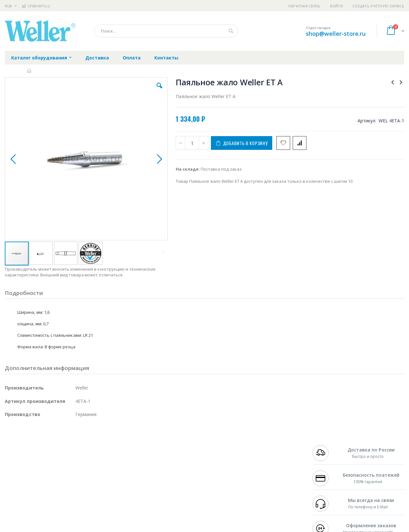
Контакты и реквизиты (267, 445)
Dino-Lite (55, 477)
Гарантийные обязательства (171, 445)
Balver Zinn (16, 464)
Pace (55, 445)
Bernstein (14, 502)
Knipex (36, 502)
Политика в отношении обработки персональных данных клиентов (177, 474)
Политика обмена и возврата (172, 458)
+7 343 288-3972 (327, 458)
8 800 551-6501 (328, 464)
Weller (72, 445)
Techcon (59, 489)
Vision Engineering (23, 477)
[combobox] (166, 31)
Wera (54, 502)
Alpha (39, 464)
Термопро (76, 452)
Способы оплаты (261, 470)
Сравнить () (36, 6)
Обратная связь (304, 6)
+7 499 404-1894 (327, 445)
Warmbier (35, 489)
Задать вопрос (157, 489)
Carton (76, 477)
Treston (12, 489)
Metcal (53, 452)
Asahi (74, 464)
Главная (30, 71)
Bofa (9, 452)
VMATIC (81, 489)
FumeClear (31, 452)
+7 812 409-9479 (327, 452)
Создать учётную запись (378, 6)
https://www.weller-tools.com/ (111, 528)
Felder (56, 464)
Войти (336, 6)
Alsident (92, 445)
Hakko (11, 445)
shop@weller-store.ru (336, 34)
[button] (119, 90)
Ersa (28, 445)
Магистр (101, 452)
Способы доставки (262, 458)
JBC (41, 445)
